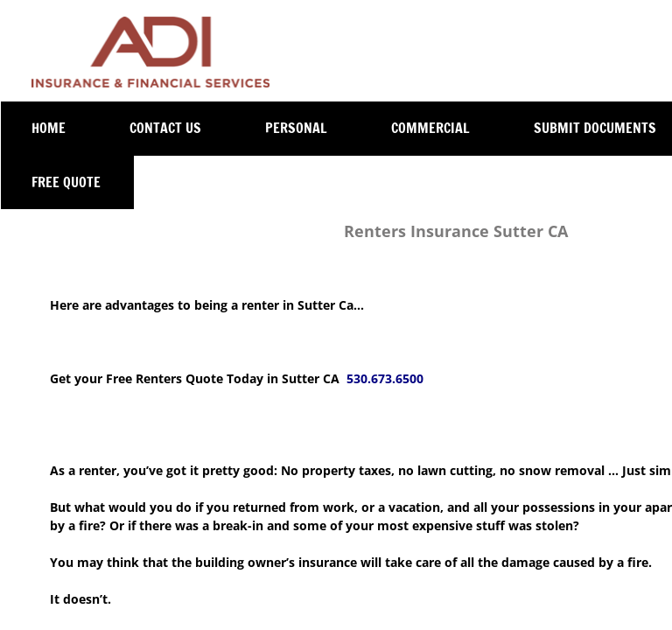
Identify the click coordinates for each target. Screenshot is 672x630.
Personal (296, 128)
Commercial (430, 128)
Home (49, 128)
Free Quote (66, 182)
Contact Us (165, 128)
